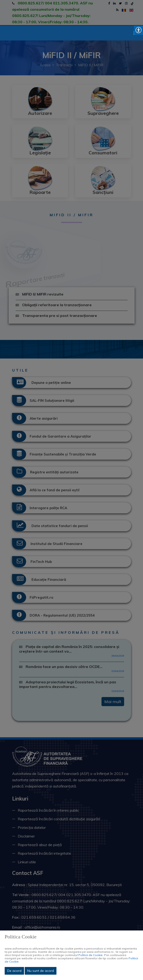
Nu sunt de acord (41, 971)
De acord (14, 971)
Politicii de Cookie (91, 955)
